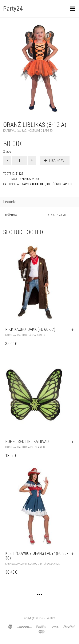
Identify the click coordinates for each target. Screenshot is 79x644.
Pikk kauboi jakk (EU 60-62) (30, 329)
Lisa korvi (57, 161)
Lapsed (48, 131)
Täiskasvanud (37, 335)
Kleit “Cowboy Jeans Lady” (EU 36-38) (37, 556)
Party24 (13, 9)
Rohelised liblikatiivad (27, 441)
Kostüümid (35, 131)
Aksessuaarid (37, 447)
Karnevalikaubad (15, 131)
